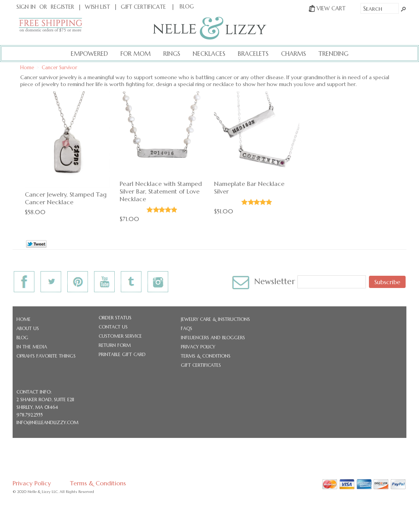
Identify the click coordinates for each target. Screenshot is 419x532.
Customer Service (120, 336)
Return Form (115, 345)
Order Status (115, 318)
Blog (22, 338)
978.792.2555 (30, 415)
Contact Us (113, 327)
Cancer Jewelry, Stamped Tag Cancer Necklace (66, 198)
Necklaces (209, 54)
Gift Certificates (201, 365)
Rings (172, 54)
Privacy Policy (198, 347)
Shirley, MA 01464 (37, 407)
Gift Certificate (143, 7)
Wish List (97, 7)
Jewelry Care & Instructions (215, 319)
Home (24, 319)
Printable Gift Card (122, 354)
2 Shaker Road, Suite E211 (45, 399)
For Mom (136, 54)
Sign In (26, 7)
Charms (293, 54)
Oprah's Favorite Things (46, 356)
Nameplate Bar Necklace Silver (249, 187)
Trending (333, 54)
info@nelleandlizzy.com (47, 422)
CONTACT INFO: (34, 392)
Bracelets (253, 54)
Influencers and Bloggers (213, 338)
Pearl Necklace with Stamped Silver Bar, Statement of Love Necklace (161, 191)
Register (63, 7)
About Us (28, 328)
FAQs (187, 328)
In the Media (32, 347)
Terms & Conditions (206, 356)
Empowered (89, 54)
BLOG (187, 7)
